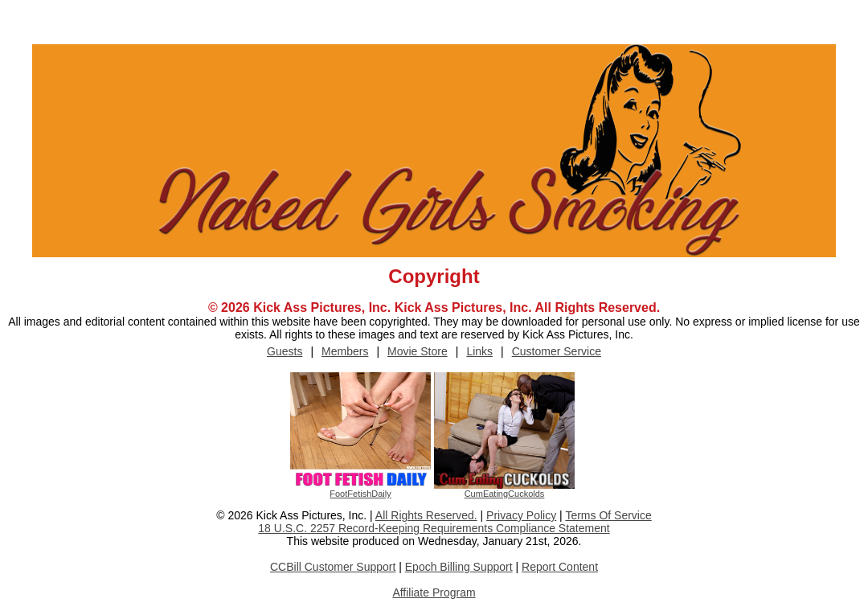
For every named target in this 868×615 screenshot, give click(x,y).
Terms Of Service (608, 515)
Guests (285, 351)
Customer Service (557, 351)
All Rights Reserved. (426, 515)
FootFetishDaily (360, 494)
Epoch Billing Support (459, 567)
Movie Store (418, 351)
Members (345, 351)
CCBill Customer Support (333, 567)
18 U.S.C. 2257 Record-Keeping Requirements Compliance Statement (434, 528)
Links (479, 351)
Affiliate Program (434, 592)
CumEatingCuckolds (505, 494)
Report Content (560, 567)
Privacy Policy (521, 515)
